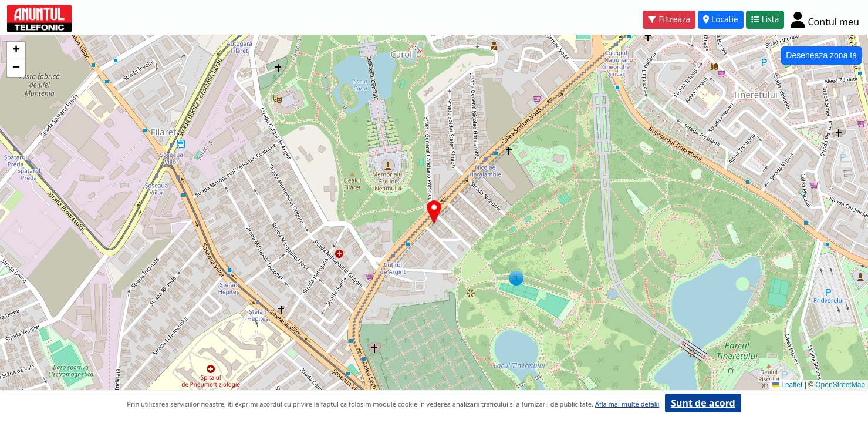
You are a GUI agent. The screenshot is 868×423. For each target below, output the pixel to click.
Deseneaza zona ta (821, 55)
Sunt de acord (703, 403)
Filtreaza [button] (669, 19)
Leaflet (787, 385)
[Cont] (825, 19)
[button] (516, 278)
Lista (765, 19)
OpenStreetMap (840, 385)
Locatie (721, 19)
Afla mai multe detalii (627, 404)
